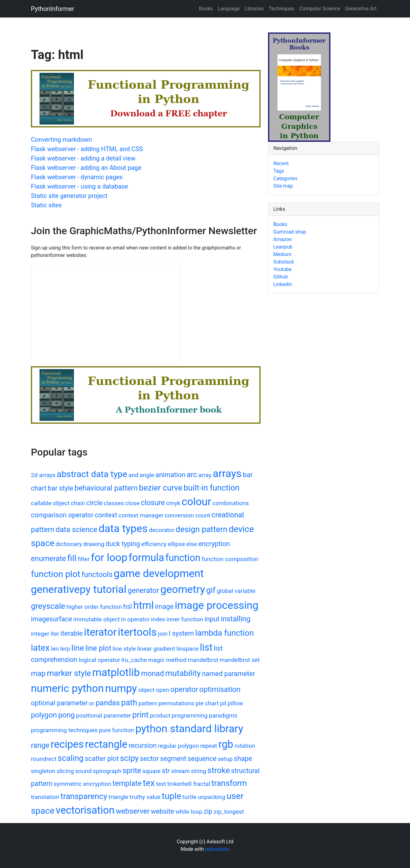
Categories (285, 178)
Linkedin (283, 284)
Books (206, 9)
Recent (281, 163)
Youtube (283, 269)
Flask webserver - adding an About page (86, 168)
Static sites (46, 205)
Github (281, 277)
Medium (282, 254)
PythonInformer (53, 9)
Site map (283, 186)
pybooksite (217, 849)
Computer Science (320, 9)
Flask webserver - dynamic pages (77, 177)
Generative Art (361, 9)
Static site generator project (69, 196)
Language (229, 9)
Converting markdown (61, 140)
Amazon (283, 239)
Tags (279, 171)
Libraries (254, 9)
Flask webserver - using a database (79, 186)
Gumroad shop (290, 232)
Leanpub (283, 247)
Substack (284, 262)
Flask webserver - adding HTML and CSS (87, 149)
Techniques (282, 9)
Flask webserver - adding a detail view (83, 158)
